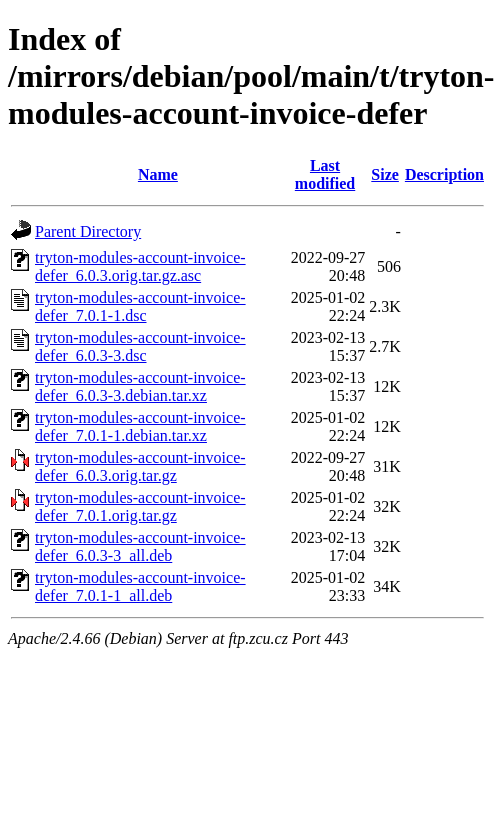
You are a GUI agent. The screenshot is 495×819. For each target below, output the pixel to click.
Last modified (325, 174)
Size (385, 174)
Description (444, 174)
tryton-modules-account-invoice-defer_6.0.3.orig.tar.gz (140, 466)
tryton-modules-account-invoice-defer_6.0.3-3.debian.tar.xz (140, 386)
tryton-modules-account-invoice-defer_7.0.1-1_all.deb (140, 586)
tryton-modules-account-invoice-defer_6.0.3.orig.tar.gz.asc (140, 266)
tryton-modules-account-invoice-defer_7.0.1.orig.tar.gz (140, 506)
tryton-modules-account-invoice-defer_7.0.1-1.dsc (140, 306)
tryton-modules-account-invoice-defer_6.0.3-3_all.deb (140, 546)
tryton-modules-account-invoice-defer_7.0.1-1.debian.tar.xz (140, 426)
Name (158, 174)
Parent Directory (88, 231)
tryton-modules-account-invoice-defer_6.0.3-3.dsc (140, 346)
